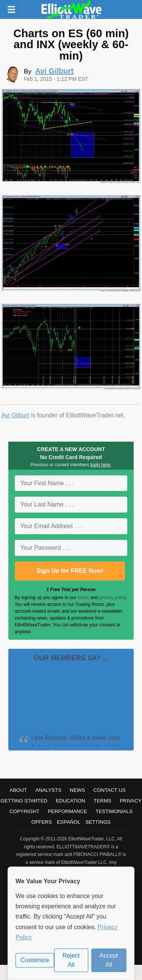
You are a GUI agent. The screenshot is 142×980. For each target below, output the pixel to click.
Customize (35, 960)
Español (69, 822)
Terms (102, 801)
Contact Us (110, 790)
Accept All (109, 960)
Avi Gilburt (16, 415)
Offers (42, 822)
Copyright (24, 811)
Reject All (71, 960)
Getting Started (24, 801)
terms (83, 598)
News (77, 790)
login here (101, 465)
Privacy (131, 801)
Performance (67, 811)
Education (70, 801)
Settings (98, 822)
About (18, 790)
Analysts (48, 790)
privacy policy (112, 598)
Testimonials (114, 811)
